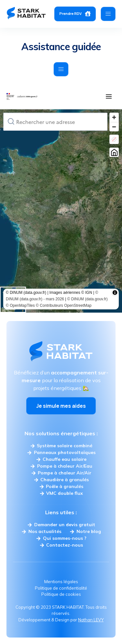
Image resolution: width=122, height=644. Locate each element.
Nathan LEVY (91, 620)
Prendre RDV (75, 14)
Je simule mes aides (61, 406)
